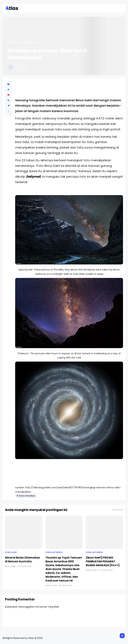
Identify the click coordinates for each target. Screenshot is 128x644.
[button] (8, 112)
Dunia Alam (11, 552)
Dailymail (33, 177)
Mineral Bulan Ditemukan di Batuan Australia (22, 560)
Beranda (12, 43)
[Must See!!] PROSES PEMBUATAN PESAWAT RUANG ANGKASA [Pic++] (103, 561)
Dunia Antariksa (28, 43)
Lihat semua (117, 510)
